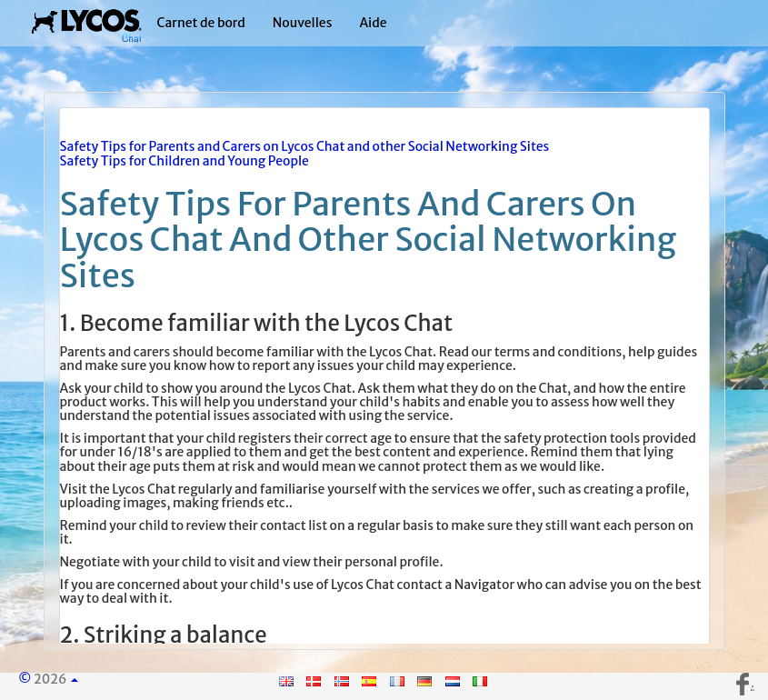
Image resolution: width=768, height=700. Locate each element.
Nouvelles (303, 23)
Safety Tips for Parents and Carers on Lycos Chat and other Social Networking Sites (305, 146)
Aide (373, 23)
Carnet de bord (201, 23)
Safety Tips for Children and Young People (185, 161)
